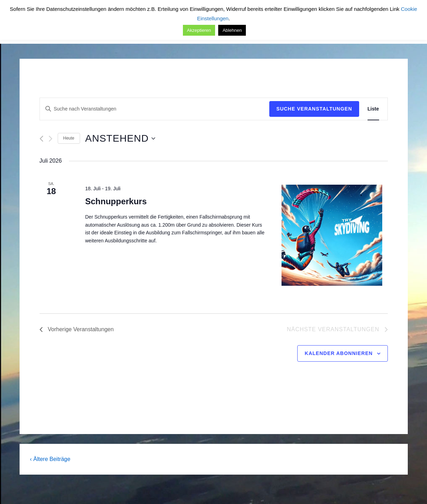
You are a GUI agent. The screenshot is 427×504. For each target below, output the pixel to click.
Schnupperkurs (116, 201)
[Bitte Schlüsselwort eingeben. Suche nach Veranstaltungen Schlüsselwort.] (155, 109)
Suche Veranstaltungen (314, 109)
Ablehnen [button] (232, 30)
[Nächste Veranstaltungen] (51, 139)
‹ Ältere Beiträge (50, 459)
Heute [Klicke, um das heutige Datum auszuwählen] (69, 138)
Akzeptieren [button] (199, 30)
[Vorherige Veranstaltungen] (41, 139)
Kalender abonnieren (339, 353)
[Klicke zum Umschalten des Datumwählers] (120, 139)
